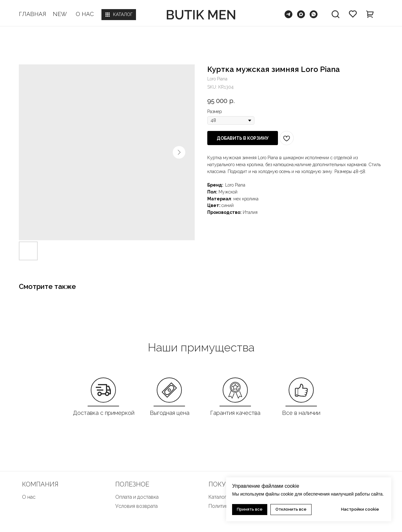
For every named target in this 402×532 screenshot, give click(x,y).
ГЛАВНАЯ (33, 14)
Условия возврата (136, 506)
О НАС (85, 14)
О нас (29, 497)
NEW (60, 14)
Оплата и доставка (137, 497)
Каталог (217, 497)
